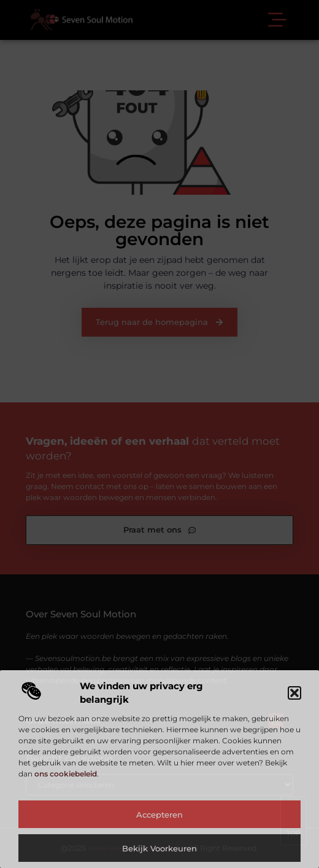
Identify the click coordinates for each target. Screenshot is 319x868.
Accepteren (159, 815)
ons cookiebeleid (66, 774)
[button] (294, 693)
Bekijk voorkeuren (159, 848)
